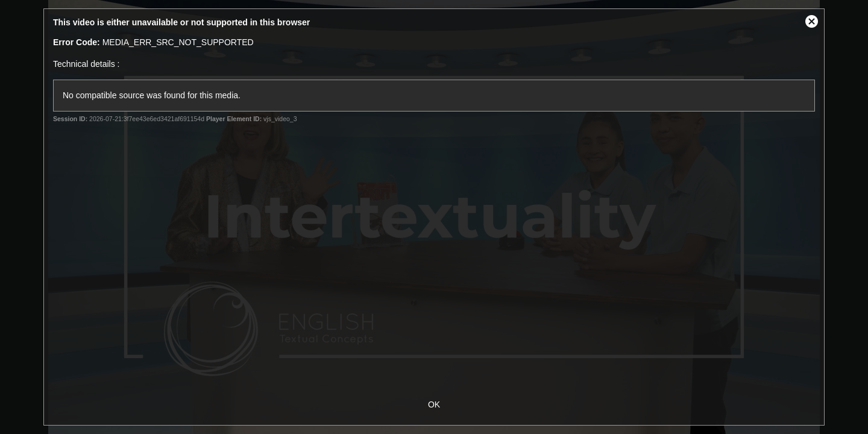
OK (434, 404)
